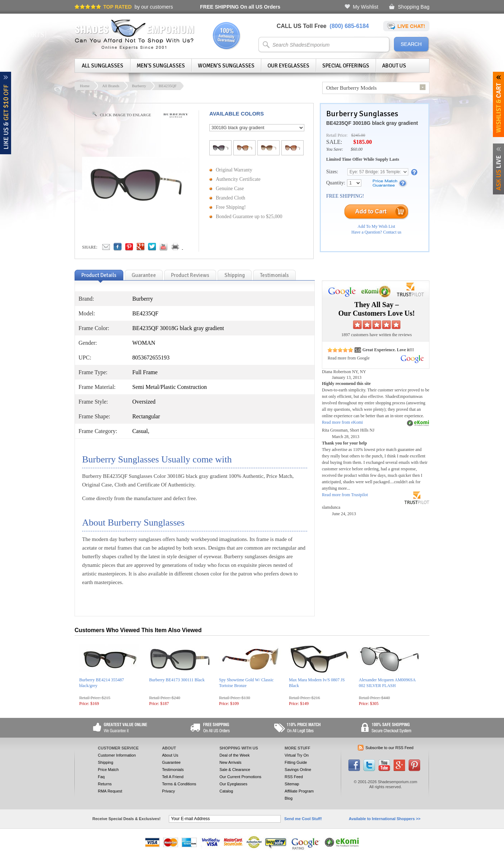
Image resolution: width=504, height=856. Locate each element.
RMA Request (110, 791)
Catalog (226, 791)
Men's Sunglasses (161, 66)
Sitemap (292, 784)
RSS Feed (294, 777)
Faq (101, 777)
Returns (105, 784)
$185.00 (362, 142)
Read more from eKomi (342, 422)
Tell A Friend (173, 777)
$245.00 (358, 135)
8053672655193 (151, 358)
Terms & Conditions (179, 784)
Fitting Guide (296, 762)
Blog (289, 798)
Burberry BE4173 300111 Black (177, 680)
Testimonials (173, 770)
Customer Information (117, 755)
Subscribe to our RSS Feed (390, 748)
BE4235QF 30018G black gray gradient (372, 123)
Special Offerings (346, 66)
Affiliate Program (299, 791)
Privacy (168, 791)
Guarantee (171, 762)
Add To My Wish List (377, 226)
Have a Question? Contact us (376, 232)
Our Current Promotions (240, 777)
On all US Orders (240, 7)
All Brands (111, 86)
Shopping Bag (414, 7)
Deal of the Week (234, 755)
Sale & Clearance (235, 770)
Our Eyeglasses (288, 66)
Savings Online (298, 770)
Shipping (106, 762)
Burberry (139, 86)
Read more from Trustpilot (345, 495)
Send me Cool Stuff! (303, 819)
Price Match (108, 770)
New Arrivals (230, 762)
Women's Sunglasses (226, 66)
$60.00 (356, 149)
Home (85, 86)
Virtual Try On (297, 755)
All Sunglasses (103, 66)
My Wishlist (365, 7)
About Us (394, 66)
